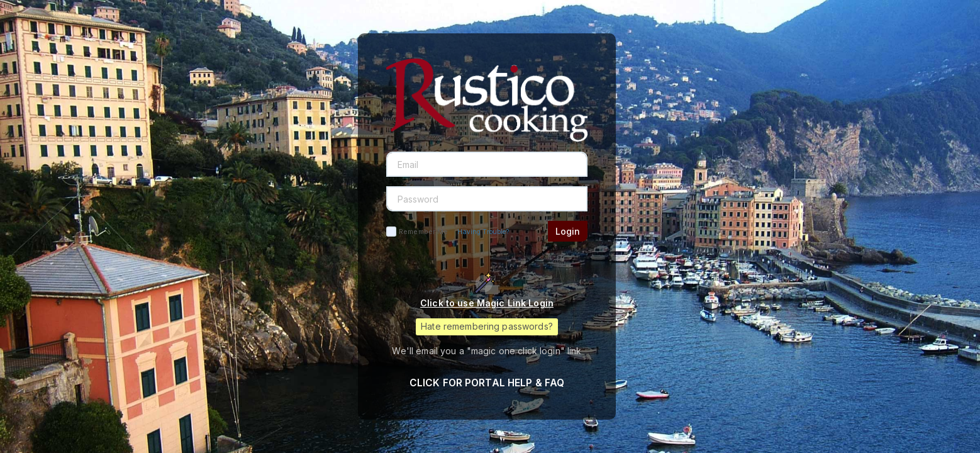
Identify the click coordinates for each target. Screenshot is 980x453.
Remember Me (423, 232)
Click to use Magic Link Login (487, 303)
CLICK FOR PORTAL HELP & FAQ (487, 383)
